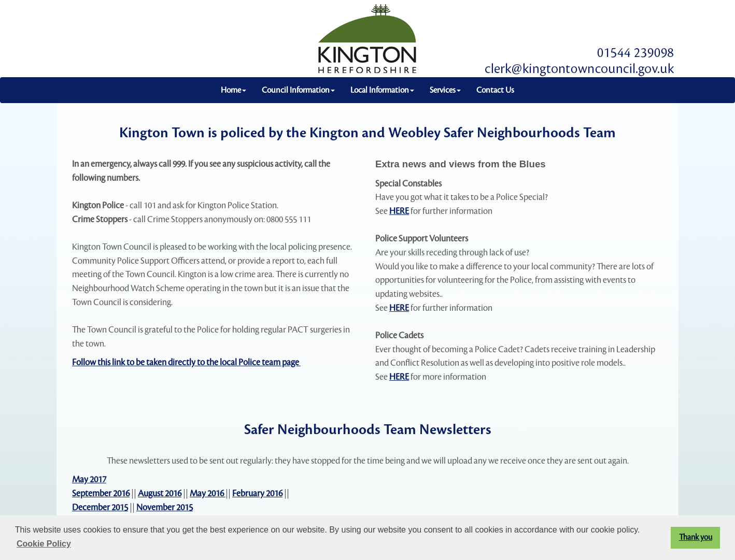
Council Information (298, 90)
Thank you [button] (696, 537)
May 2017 (89, 479)
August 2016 (160, 493)
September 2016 (101, 493)
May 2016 (208, 493)
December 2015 (100, 507)
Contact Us (495, 90)
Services (445, 90)
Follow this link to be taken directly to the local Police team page (186, 362)
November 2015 (165, 507)
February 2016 (257, 493)
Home (234, 90)
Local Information (382, 90)
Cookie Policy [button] (44, 544)
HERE (399, 211)
